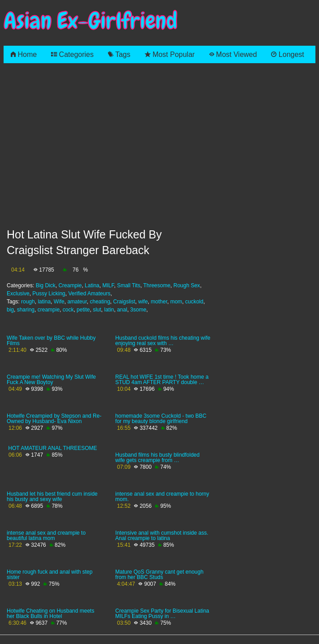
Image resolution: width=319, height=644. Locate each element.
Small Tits (129, 285)
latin (109, 310)
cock (68, 310)
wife (143, 302)
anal (122, 310)
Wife (59, 302)
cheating (100, 302)
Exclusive (18, 294)
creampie (49, 310)
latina (44, 302)
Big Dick (46, 285)
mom (176, 302)
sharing (26, 310)
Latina (92, 285)
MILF (108, 285)
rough (28, 302)
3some (138, 310)
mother (159, 302)
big (10, 310)
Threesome (157, 285)
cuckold (194, 302)
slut (97, 310)
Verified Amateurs (89, 294)
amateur (77, 302)
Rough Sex (187, 285)
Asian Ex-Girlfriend (91, 21)
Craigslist (124, 302)
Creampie (70, 285)
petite (83, 310)
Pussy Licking (49, 294)
